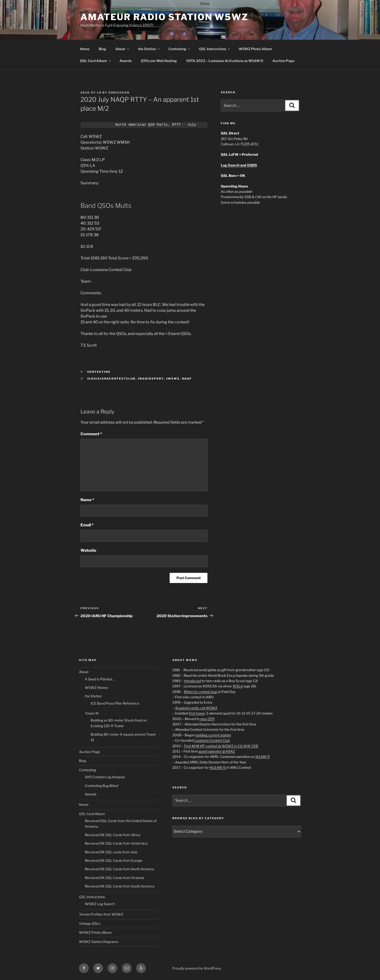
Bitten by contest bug (200, 692)
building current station (213, 735)
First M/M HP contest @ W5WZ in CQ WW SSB (221, 746)
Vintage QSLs (90, 923)
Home (85, 49)
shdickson (119, 93)
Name (87, 500)
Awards (126, 61)
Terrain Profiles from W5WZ (101, 914)
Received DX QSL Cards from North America (119, 869)
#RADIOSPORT (151, 379)
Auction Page (283, 61)
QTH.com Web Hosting (159, 61)
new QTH (207, 719)
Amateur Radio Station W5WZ (164, 17)
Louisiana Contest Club (212, 740)
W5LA (238, 686)
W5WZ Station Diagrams (99, 942)
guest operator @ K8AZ (217, 751)
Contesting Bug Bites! (102, 786)
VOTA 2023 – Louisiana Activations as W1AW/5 (225, 61)
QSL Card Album (96, 61)
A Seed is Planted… (100, 679)
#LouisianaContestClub (111, 379)
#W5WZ (173, 379)
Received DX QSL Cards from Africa (113, 835)
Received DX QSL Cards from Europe (114, 860)
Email (87, 525)
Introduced (192, 681)
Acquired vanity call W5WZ (196, 708)
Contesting (180, 49)
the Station (149, 49)
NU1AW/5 (218, 767)
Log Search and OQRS (239, 165)
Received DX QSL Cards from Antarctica (116, 843)
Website (88, 550)
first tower (197, 713)
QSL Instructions (215, 49)
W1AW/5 (262, 757)
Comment (91, 434)
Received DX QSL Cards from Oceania (115, 878)
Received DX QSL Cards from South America (120, 886)
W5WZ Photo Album (255, 49)
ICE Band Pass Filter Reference (115, 703)
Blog (102, 49)
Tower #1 (92, 713)
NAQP (187, 379)
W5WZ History (96, 688)
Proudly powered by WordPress (197, 968)
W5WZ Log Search (100, 904)
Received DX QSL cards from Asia (111, 852)
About (123, 49)
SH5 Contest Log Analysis (105, 777)
